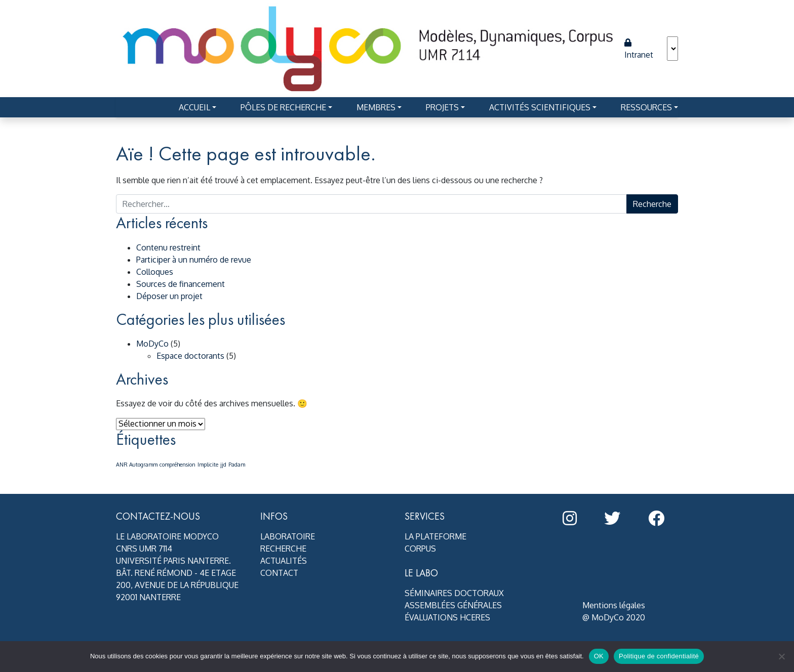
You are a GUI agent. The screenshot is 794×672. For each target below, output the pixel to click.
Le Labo (421, 573)
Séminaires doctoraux (454, 593)
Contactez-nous (158, 516)
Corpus (420, 549)
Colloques (155, 272)
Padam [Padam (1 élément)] (237, 465)
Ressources (646, 107)
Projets (442, 107)
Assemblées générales (453, 605)
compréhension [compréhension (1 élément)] (177, 465)
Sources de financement (181, 284)
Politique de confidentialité (659, 656)
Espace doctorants (190, 356)
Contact (279, 573)
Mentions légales (614, 605)
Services (425, 516)
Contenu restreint (168, 247)
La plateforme (435, 536)
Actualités (284, 561)
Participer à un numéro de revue (194, 260)
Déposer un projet (169, 296)
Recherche (283, 549)
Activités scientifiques (540, 107)
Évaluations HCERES (447, 617)
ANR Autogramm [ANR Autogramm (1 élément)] (137, 465)
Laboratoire (288, 536)
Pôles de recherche (283, 107)
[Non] (781, 656)
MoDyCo (152, 344)
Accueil (194, 107)
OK (599, 656)
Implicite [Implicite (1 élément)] (208, 465)
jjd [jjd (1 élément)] (223, 465)
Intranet (639, 49)
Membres (376, 107)
